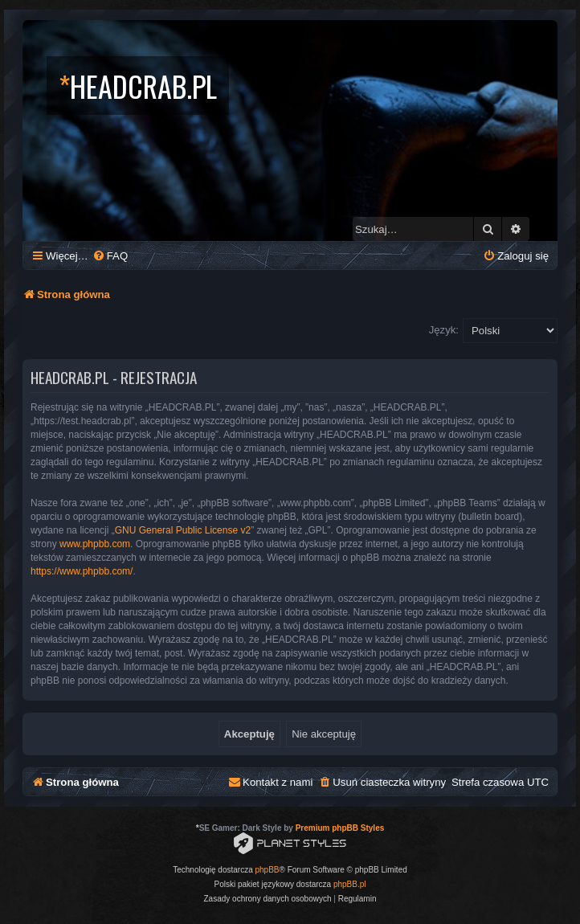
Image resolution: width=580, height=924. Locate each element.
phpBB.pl (350, 884)
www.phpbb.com (95, 544)
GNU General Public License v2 (183, 530)
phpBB (268, 870)
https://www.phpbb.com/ (82, 571)
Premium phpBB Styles (340, 828)
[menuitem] (110, 256)
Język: (444, 330)
